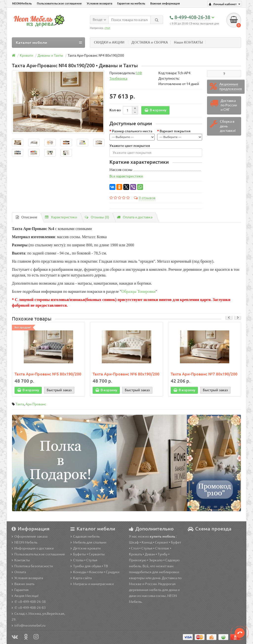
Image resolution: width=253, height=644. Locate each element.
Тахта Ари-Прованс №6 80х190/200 (126, 374)
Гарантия (20, 590)
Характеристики (61, 217)
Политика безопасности (32, 566)
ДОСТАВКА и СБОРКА (150, 42)
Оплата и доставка (135, 217)
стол (107, 28)
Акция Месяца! (25, 596)
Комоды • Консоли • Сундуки (95, 572)
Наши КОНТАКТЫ (188, 42)
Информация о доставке (33, 548)
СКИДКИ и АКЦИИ (109, 42)
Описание (27, 217)
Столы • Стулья (84, 560)
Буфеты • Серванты (88, 554)
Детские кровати (85, 548)
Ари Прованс (36, 404)
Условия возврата (99, 3)
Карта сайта (81, 578)
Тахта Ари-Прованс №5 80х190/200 (48, 374)
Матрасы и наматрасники (92, 584)
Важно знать (23, 584)
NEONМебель (22, 3)
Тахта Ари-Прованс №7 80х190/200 (204, 374)
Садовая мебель (85, 536)
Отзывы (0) (97, 217)
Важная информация (165, 3)
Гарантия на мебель (131, 3)
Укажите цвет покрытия (130, 146)
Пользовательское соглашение (59, 3)
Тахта (20, 404)
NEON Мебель (24, 542)
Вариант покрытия (175, 131)
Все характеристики (126, 176)
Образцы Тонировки (139, 291)
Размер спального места (132, 131)
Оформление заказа (30, 536)
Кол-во (115, 110)
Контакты (21, 560)
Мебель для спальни (88, 542)
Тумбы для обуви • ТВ (89, 566)
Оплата (19, 572)
